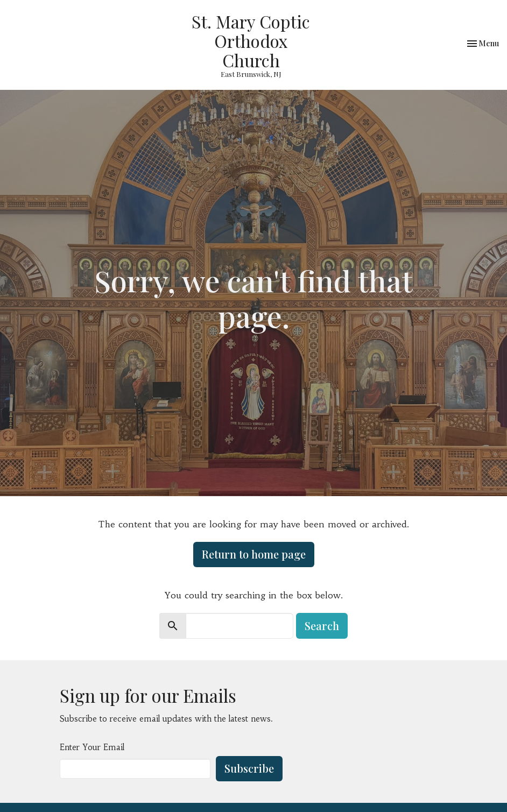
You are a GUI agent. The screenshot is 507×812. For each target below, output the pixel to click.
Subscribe (249, 768)
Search (322, 626)
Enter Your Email (92, 747)
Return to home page (254, 554)
